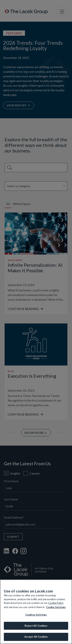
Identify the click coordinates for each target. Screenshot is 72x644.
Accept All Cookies (36, 637)
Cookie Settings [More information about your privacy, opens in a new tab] (56, 607)
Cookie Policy (56, 603)
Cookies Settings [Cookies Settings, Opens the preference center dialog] (36, 615)
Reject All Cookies (36, 626)
